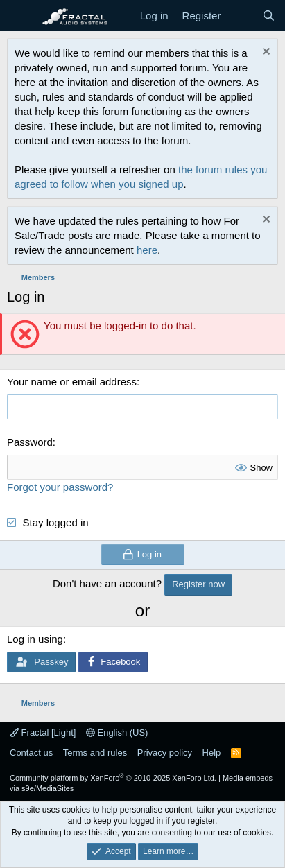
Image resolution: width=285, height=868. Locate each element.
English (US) (117, 732)
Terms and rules (95, 753)
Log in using (35, 639)
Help (212, 753)
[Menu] (19, 16)
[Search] (269, 16)
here (147, 250)
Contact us (31, 753)
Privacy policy (165, 753)
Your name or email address (72, 382)
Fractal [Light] (43, 732)
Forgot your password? (60, 487)
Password (30, 442)
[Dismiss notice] (265, 53)
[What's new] (241, 16)
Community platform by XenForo (113, 778)
